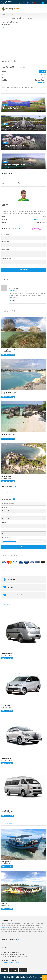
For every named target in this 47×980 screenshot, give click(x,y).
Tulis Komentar (23, 270)
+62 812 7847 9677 (40, 219)
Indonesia (17, 3)
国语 (34, 3)
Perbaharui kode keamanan (10, 228)
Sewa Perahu (7, 823)
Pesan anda (5, 249)
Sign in (10, 1)
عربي (41, 3)
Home (3, 14)
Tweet (6, 970)
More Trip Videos (7, 173)
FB (11, 970)
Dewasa (4, 522)
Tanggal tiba (5, 515)
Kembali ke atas (38, 977)
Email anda (5, 242)
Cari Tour (23, 547)
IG (17, 970)
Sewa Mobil (6, 604)
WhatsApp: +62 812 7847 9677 (11, 962)
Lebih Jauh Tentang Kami (9, 940)
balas (12, 300)
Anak (3, 530)
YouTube (23, 970)
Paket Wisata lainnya (8, 486)
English (26, 3)
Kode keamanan (7, 259)
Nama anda (5, 234)
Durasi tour (5, 507)
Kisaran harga (6, 537)
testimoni (4, 928)
